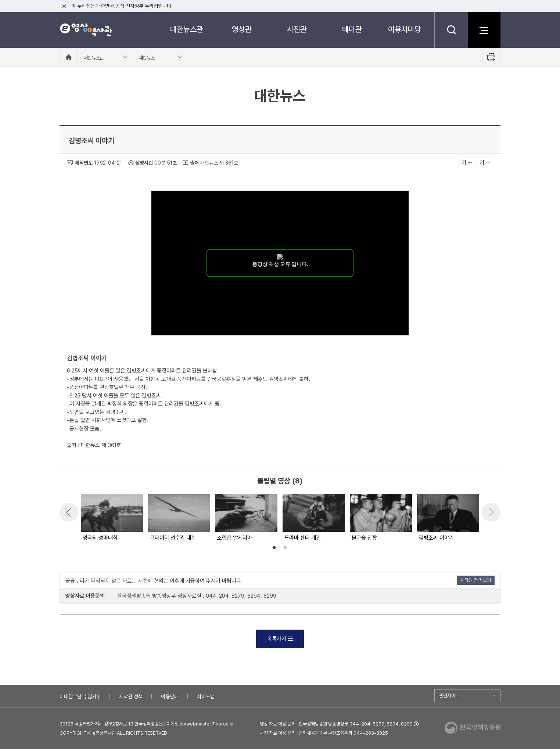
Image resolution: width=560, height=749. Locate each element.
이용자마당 (405, 29)
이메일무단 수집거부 (80, 696)
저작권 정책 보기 (476, 580)
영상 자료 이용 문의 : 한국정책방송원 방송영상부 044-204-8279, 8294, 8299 (336, 724)
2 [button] (285, 548)
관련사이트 (449, 696)
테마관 (352, 29)
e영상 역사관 (86, 30)
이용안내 (170, 696)
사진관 (297, 29)
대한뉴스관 (187, 29)
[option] (112, 518)
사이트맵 (206, 696)
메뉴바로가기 (0, 0)
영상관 (242, 29)
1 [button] (274, 548)
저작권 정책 (131, 696)
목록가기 (280, 639)
